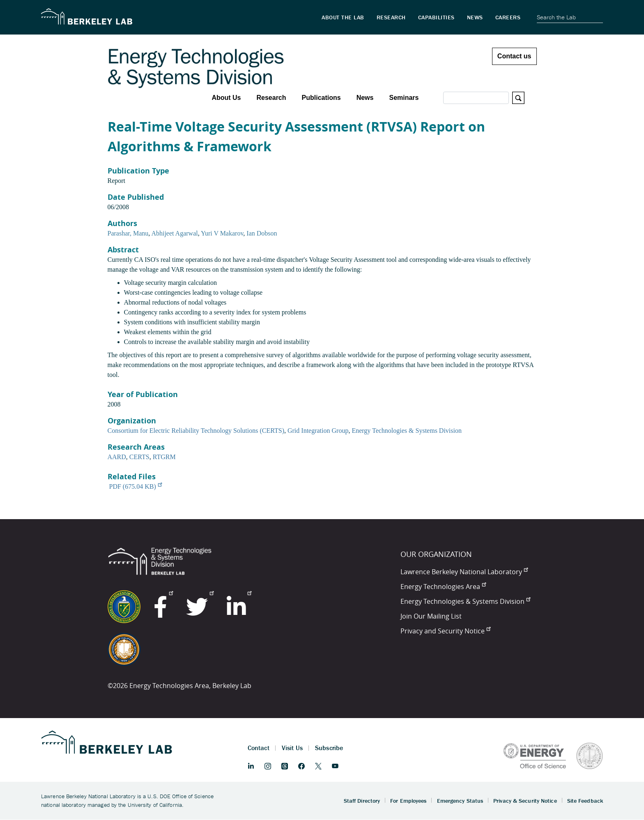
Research (271, 98)
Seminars (404, 98)
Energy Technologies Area (443, 587)
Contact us (514, 56)
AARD (117, 457)
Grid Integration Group (318, 431)
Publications (321, 98)
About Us (226, 98)
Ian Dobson (262, 233)
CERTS (139, 457)
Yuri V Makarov (222, 233)
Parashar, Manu (128, 233)
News (365, 98)
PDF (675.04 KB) (136, 486)
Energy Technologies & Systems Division (407, 431)
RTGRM (164, 457)
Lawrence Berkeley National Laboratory (464, 572)
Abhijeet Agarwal (174, 233)
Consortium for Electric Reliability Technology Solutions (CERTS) (196, 431)
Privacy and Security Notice (445, 631)
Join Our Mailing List (431, 616)
